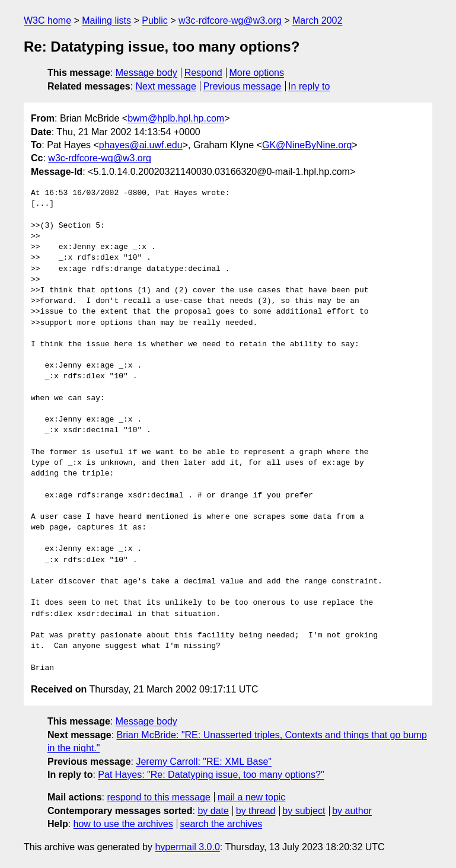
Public (155, 20)
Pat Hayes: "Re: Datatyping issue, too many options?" (211, 775)
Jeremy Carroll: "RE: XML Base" (204, 762)
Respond (203, 73)
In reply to (309, 86)
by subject (304, 811)
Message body (146, 73)
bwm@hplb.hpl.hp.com (176, 118)
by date (213, 811)
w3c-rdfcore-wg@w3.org (230, 20)
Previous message (243, 86)
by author (352, 811)
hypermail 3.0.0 (187, 847)
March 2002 (318, 20)
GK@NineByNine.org (307, 145)
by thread (256, 811)
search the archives (221, 824)
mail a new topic (252, 797)
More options (257, 73)
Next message (166, 86)
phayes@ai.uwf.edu (141, 145)
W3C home (47, 20)
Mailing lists (106, 20)
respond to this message (158, 797)
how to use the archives (123, 824)
